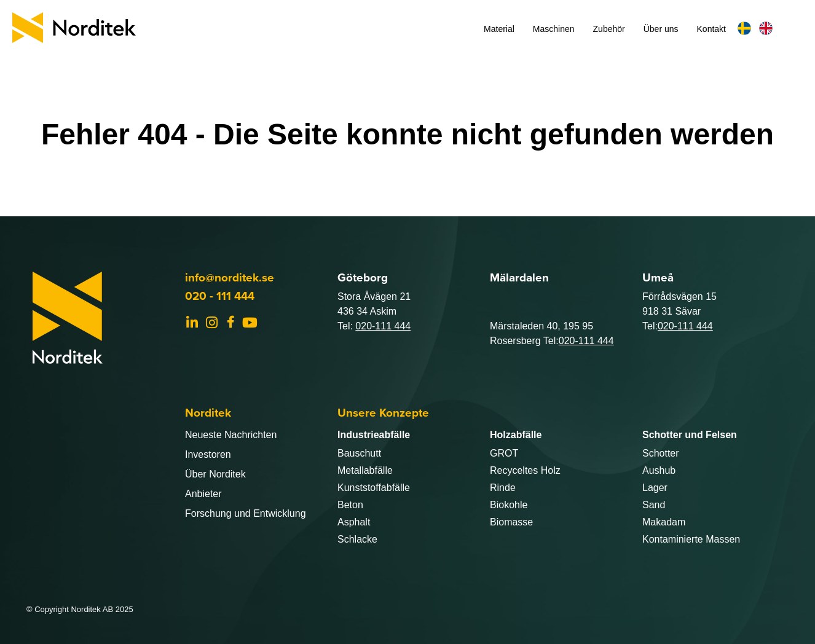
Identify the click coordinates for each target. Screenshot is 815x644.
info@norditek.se (230, 277)
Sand (654, 505)
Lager (655, 488)
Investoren (208, 454)
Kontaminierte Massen (691, 539)
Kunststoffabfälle (374, 488)
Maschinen (554, 29)
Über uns (661, 29)
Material (499, 29)
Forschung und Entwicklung (246, 513)
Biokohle (509, 505)
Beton (350, 505)
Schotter (661, 453)
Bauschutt (359, 453)
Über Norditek (215, 474)
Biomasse (511, 522)
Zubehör (609, 29)
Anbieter (203, 494)
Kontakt (711, 29)
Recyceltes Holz (525, 470)
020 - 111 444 (220, 296)
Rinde (503, 488)
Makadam (664, 522)
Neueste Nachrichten (231, 435)
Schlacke (357, 539)
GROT (504, 453)
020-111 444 (383, 326)
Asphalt (354, 522)
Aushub (659, 470)
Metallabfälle (365, 470)
